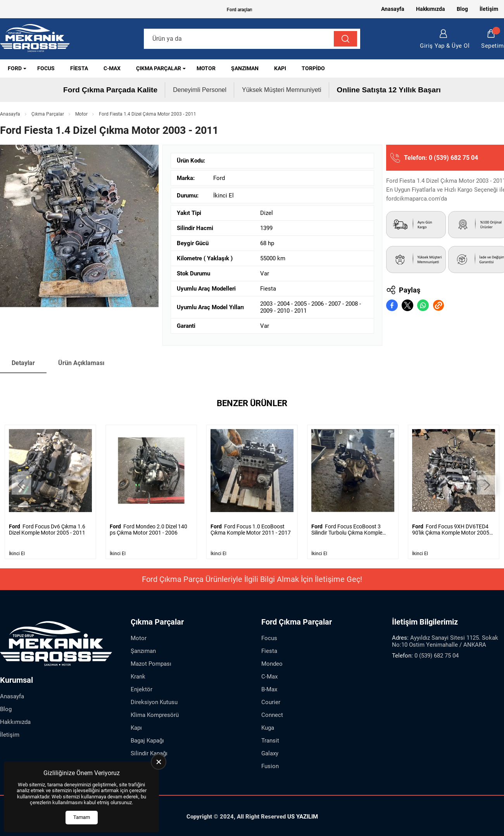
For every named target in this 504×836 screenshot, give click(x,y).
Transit (270, 740)
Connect (272, 715)
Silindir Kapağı (149, 753)
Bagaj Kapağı (147, 740)
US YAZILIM (303, 816)
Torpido (313, 68)
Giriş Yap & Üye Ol (445, 39)
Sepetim (493, 39)
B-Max (269, 689)
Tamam (82, 817)
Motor (206, 68)
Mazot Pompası (151, 663)
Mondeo (272, 663)
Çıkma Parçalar (159, 68)
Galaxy (270, 753)
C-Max (112, 68)
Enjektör (142, 689)
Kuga (268, 727)
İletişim (489, 9)
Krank (138, 676)
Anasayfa (393, 9)
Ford (15, 68)
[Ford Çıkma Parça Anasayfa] (35, 39)
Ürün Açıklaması (81, 363)
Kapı (280, 68)
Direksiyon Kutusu (154, 702)
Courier (271, 702)
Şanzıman (245, 68)
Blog (462, 9)
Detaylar (23, 363)
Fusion (270, 766)
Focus (46, 68)
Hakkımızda (431, 9)
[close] (159, 762)
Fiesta (79, 68)
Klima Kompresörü (155, 715)
